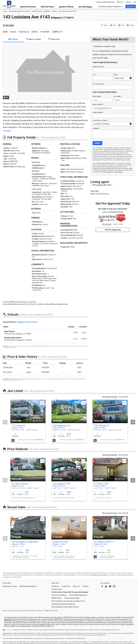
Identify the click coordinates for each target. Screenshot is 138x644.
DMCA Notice (57, 598)
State (116, 75)
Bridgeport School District (27, 322)
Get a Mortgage (86, 7)
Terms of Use (107, 172)
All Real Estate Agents (28, 586)
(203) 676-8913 (79, 440)
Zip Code (98, 84)
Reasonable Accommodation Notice (65, 607)
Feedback (55, 586)
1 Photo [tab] (13, 39)
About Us (120, 2)
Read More (7, 131)
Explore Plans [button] (115, 630)
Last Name (117, 96)
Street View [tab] (54, 39)
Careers (129, 2)
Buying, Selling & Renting (106, 2)
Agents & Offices (67, 7)
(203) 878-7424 (39, 440)
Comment (96, 128)
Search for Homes (29, 7)
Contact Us (66, 586)
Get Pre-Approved (113, 230)
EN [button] (135, 2)
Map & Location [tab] (34, 39)
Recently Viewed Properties (111, 7)
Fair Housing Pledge (72, 598)
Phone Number (98, 112)
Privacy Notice (118, 172)
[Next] (133, 422)
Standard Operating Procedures (63, 604)
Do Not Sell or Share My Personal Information (70, 592)
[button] (131, 6)
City (94, 75)
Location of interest (100, 120)
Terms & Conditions (59, 595)
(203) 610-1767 (120, 440)
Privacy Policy (57, 589)
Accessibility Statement (78, 595)
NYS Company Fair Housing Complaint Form (68, 601)
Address (98, 67)
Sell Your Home (48, 7)
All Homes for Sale (10, 586)
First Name (97, 96)
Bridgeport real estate (99, 575)
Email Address (98, 104)
